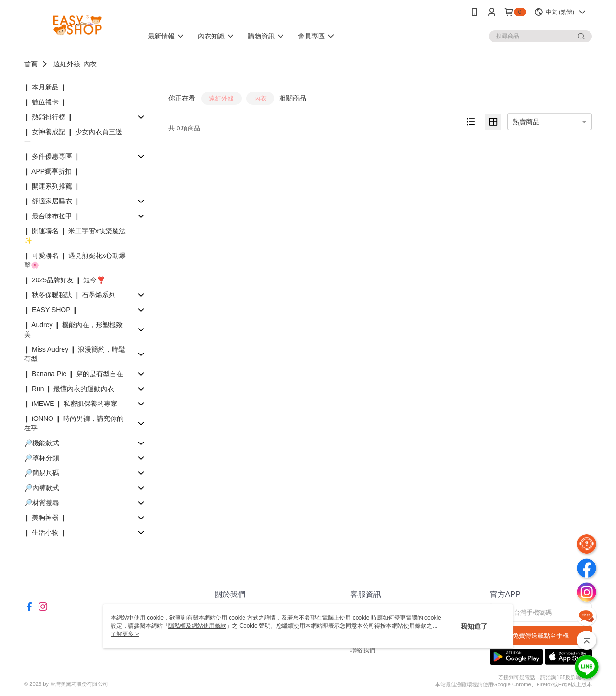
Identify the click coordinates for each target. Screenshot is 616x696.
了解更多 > (125, 634)
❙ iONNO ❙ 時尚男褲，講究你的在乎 (74, 423)
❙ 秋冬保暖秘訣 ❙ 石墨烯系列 (70, 295)
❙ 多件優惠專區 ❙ (52, 156)
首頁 (31, 64)
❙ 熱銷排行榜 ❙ (49, 117)
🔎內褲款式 (42, 488)
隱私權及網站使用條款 (197, 626)
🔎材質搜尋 (42, 503)
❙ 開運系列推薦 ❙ (52, 186)
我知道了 (474, 626)
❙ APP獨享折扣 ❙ (52, 171)
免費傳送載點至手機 (541, 636)
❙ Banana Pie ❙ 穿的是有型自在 (74, 374)
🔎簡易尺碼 (42, 473)
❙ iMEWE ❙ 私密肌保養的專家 (71, 404)
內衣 (90, 64)
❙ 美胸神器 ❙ (45, 518)
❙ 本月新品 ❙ (45, 87)
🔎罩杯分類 (42, 458)
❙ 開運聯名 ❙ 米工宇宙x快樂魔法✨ (75, 236)
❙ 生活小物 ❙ (45, 532)
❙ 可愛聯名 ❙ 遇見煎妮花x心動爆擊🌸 (75, 260)
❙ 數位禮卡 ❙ (45, 102)
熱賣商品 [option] (526, 122)
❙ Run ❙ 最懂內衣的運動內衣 (69, 389)
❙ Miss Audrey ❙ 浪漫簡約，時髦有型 (75, 354)
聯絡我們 (363, 650)
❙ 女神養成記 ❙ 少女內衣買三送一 (73, 137)
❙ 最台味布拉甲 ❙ (52, 216)
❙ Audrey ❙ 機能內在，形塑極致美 (73, 329)
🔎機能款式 (42, 443)
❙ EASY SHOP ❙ (51, 310)
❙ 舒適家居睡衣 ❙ (52, 201)
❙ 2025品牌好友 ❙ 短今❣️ (64, 280)
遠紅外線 (67, 64)
